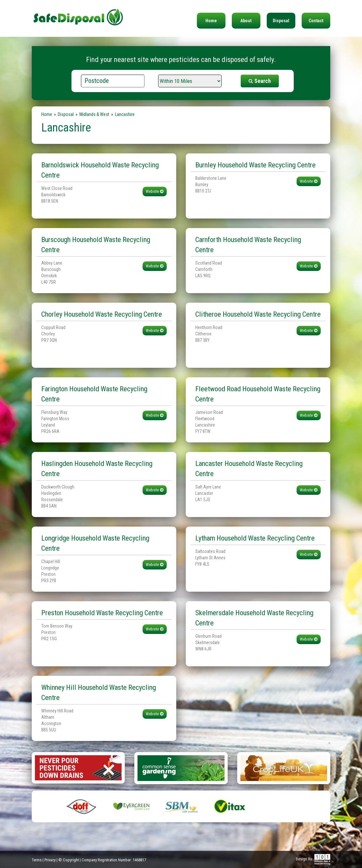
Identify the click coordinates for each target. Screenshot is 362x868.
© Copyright (69, 860)
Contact (316, 21)
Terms (37, 860)
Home (211, 21)
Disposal (281, 21)
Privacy (50, 860)
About (246, 21)
